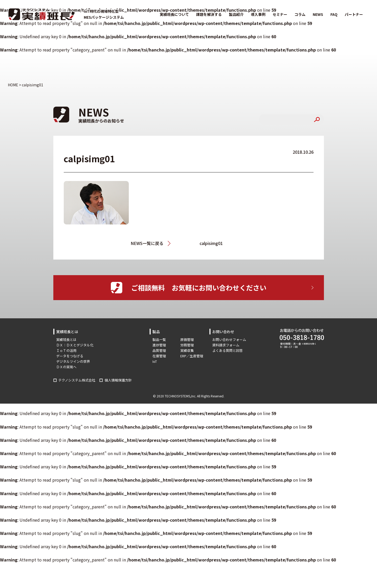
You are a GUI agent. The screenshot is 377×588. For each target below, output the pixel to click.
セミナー (280, 14)
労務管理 (187, 345)
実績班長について (174, 14)
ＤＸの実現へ (66, 367)
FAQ (334, 14)
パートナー (354, 14)
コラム (300, 14)
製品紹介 (236, 14)
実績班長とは (66, 340)
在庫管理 (159, 356)
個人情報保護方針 (118, 380)
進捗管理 (159, 345)
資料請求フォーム (226, 345)
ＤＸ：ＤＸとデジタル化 (75, 345)
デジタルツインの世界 (73, 361)
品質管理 (159, 350)
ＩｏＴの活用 (66, 350)
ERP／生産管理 (192, 356)
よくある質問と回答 (228, 350)
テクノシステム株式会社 (77, 380)
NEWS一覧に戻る (147, 243)
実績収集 (187, 350)
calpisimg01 (211, 243)
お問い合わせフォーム (229, 340)
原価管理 (187, 340)
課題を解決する (209, 14)
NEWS (318, 14)
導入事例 (258, 14)
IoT (155, 361)
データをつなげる (70, 356)
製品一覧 (159, 340)
